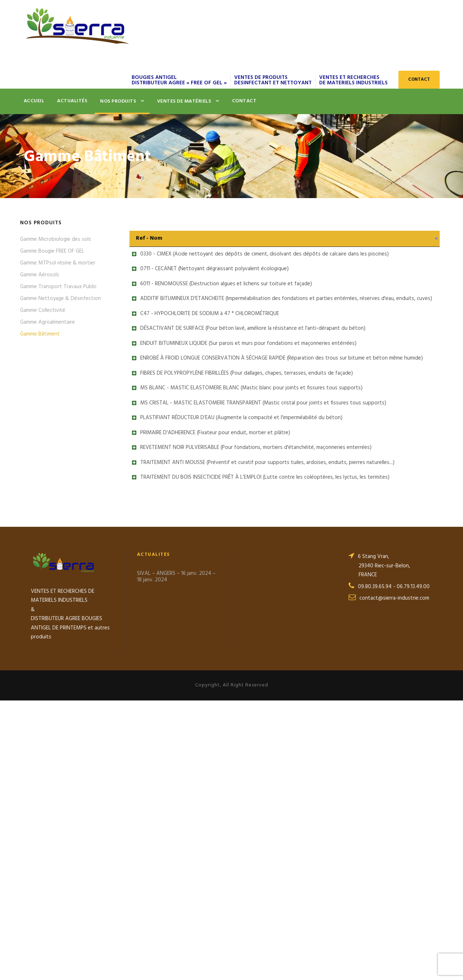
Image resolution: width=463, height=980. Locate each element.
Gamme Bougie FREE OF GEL (52, 251)
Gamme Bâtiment (40, 334)
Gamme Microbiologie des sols (56, 239)
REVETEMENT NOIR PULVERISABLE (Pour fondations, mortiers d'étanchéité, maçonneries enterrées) (249, 675)
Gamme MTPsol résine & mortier (58, 263)
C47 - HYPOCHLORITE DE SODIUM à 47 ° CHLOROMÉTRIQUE (202, 383)
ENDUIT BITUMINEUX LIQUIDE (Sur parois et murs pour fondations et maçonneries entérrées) (241, 448)
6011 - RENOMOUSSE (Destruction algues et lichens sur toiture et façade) (219, 319)
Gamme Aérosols (40, 275)
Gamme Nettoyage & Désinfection (60, 299)
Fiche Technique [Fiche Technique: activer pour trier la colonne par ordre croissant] (407, 238)
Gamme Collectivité (43, 310)
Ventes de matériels (184, 101)
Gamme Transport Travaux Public (58, 287)
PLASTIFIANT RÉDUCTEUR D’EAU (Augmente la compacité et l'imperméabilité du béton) (234, 610)
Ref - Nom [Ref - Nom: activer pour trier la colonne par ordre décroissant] (149, 238)
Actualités (72, 101)
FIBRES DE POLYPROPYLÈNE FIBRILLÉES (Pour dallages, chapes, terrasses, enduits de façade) (239, 513)
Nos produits (118, 101)
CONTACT (419, 79)
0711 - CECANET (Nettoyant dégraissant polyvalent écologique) (207, 286)
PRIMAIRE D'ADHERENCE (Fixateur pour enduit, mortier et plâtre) (208, 642)
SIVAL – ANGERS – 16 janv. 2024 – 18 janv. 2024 (176, 856)
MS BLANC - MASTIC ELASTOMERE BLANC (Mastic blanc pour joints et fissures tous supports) (244, 545)
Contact (244, 101)
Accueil (34, 101)
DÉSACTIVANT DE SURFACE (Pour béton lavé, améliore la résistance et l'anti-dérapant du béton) (246, 416)
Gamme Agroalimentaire (48, 322)
